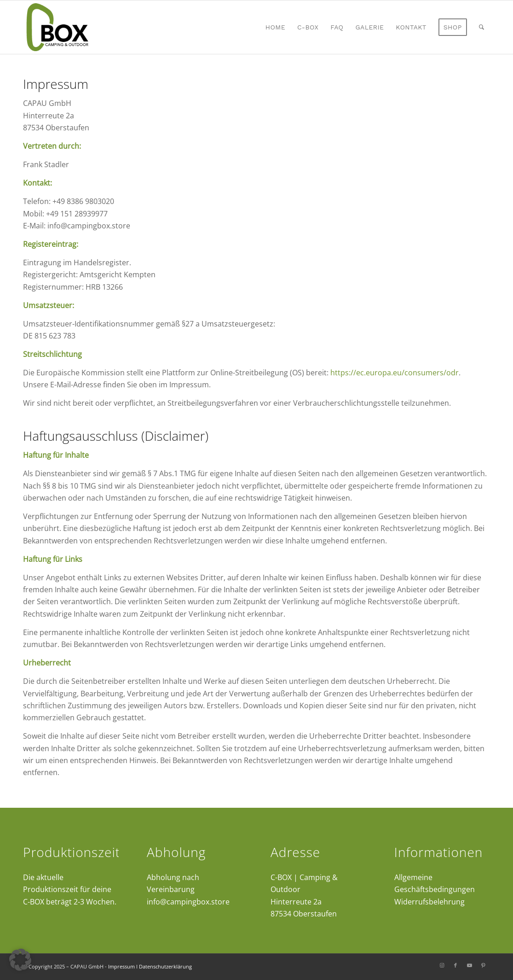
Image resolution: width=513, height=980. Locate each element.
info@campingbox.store (188, 902)
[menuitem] (275, 27)
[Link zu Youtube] (469, 965)
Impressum (121, 966)
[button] (20, 960)
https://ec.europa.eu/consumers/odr (395, 373)
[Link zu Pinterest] (483, 965)
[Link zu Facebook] (455, 965)
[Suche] (481, 27)
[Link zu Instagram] (442, 965)
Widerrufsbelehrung (429, 902)
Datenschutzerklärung (165, 966)
